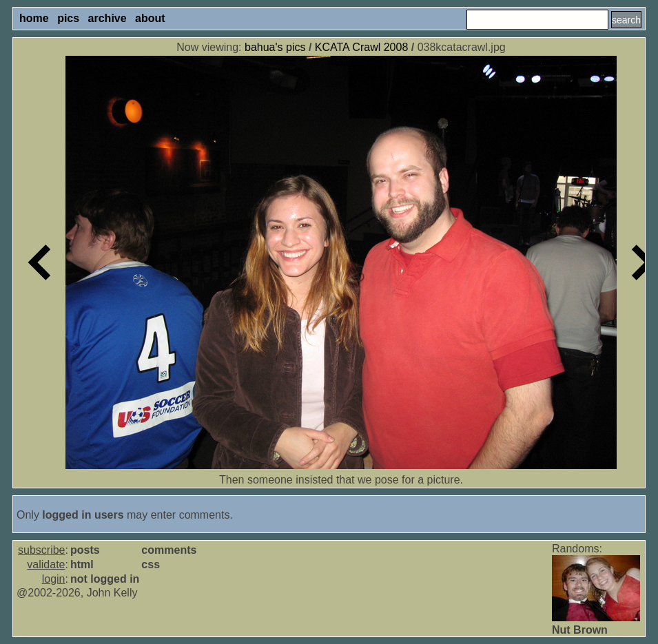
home (34, 18)
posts (85, 550)
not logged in (105, 579)
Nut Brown (580, 630)
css (151, 564)
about (150, 18)
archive (107, 18)
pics (68, 18)
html (82, 564)
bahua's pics (275, 47)
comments (169, 550)
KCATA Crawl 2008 (361, 47)
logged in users (83, 515)
